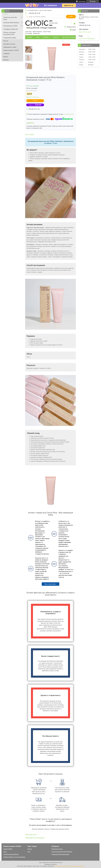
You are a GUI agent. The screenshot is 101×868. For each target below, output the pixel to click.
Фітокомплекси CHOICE (10, 26)
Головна (30, 37)
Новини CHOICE (8, 849)
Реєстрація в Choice (57, 849)
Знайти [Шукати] (71, 17)
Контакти (6, 60)
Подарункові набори (10, 38)
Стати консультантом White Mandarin (62, 852)
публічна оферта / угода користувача (14, 857)
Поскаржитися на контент (61, 866)
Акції (38, 37)
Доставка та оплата (9, 44)
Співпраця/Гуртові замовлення (60, 854)
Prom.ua (60, 863)
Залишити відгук (71, 27)
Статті (5, 852)
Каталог (6, 14)
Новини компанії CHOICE (11, 50)
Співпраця (7, 53)
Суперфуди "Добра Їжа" (11, 29)
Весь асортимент (50, 584)
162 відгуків (82, 1)
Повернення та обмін (10, 47)
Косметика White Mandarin (11, 23)
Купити (35, 101)
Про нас (6, 41)
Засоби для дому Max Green (10, 18)
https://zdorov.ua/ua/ (85, 32)
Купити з (35, 105)
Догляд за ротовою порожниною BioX (9, 33)
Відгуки (6, 57)
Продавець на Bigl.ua (50, 864)
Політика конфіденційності (11, 854)
